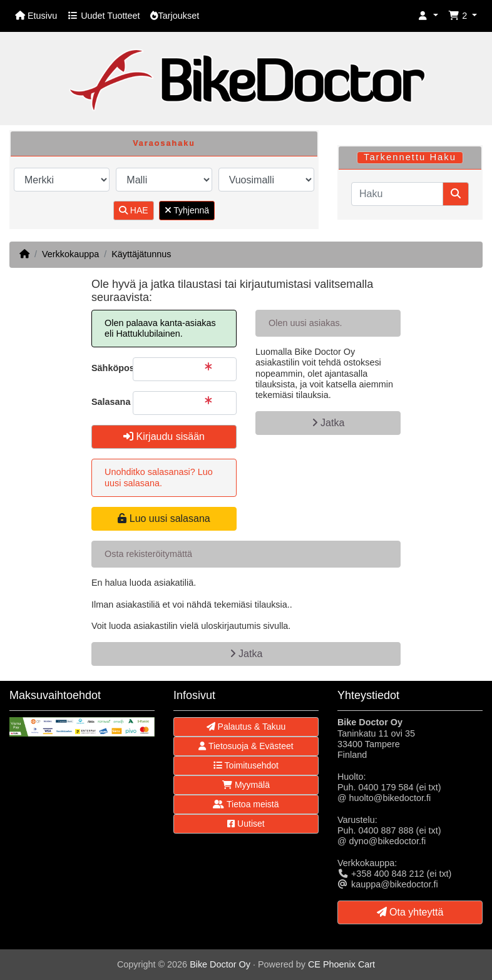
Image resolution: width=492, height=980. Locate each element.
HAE (134, 210)
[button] (428, 16)
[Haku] (397, 194)
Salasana (107, 402)
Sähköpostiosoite (107, 368)
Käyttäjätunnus (141, 254)
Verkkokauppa (70, 254)
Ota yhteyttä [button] (410, 912)
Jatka (328, 423)
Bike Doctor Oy (220, 964)
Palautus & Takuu (246, 727)
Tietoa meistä (246, 804)
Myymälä (246, 785)
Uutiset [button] (246, 824)
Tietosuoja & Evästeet (246, 746)
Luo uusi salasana (164, 518)
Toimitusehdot (246, 765)
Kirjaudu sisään (164, 436)
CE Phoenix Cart (341, 964)
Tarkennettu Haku (410, 157)
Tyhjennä (187, 210)
